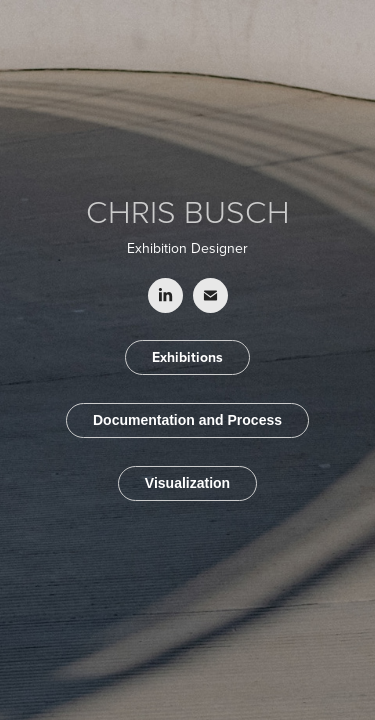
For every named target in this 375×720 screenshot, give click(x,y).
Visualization (187, 483)
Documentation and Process (187, 420)
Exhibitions (187, 357)
